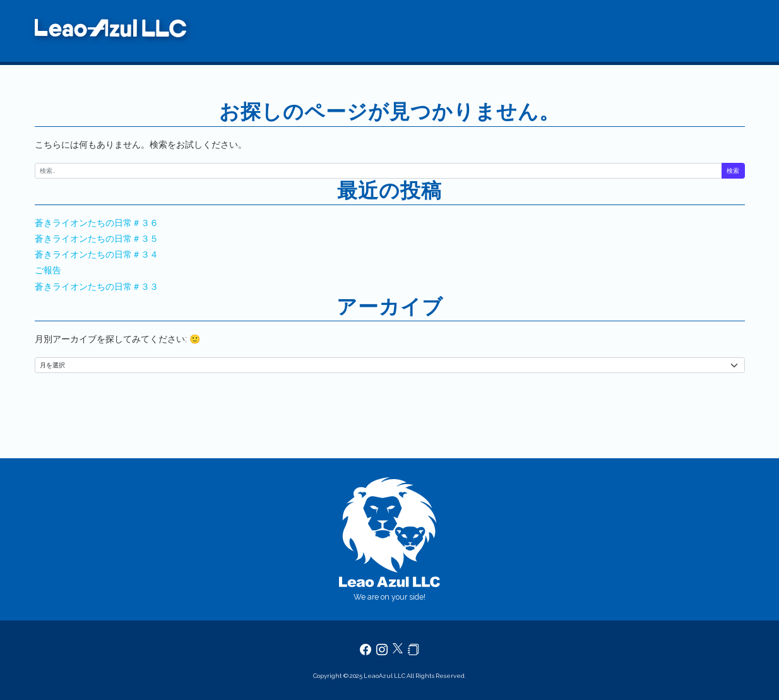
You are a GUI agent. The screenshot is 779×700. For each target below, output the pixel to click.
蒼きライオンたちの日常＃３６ (97, 223)
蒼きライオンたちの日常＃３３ (97, 287)
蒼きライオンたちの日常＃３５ (97, 239)
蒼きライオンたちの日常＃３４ (97, 254)
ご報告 (48, 270)
